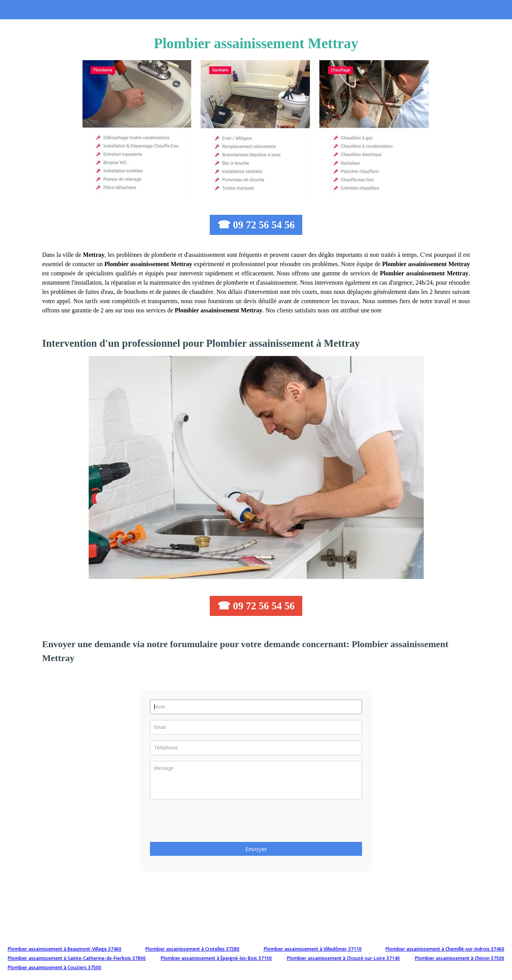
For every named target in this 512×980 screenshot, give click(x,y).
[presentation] (209, 823)
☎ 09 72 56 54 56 (256, 225)
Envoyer (256, 849)
